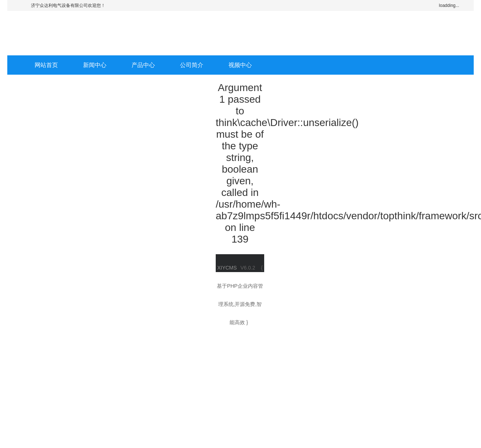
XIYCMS (227, 268)
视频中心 (240, 65)
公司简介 (192, 65)
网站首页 (46, 65)
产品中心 (143, 65)
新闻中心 (95, 65)
